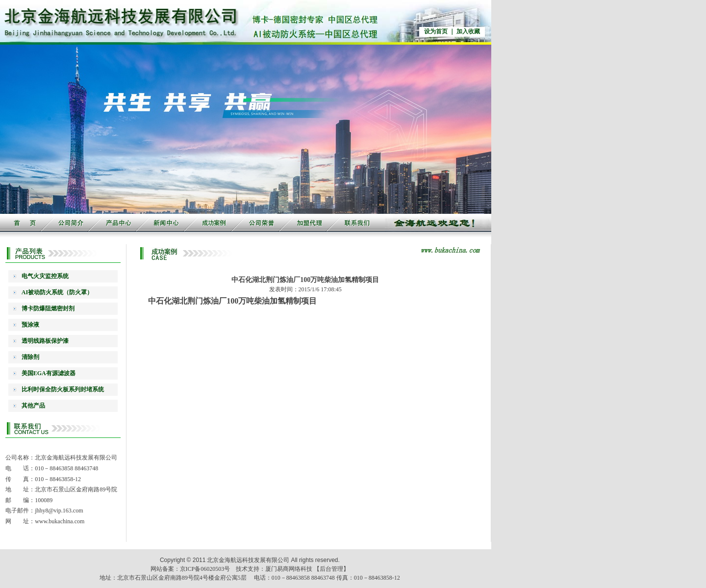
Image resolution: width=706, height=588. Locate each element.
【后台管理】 (331, 569)
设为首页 (436, 31)
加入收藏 (468, 31)
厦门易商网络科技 (289, 569)
